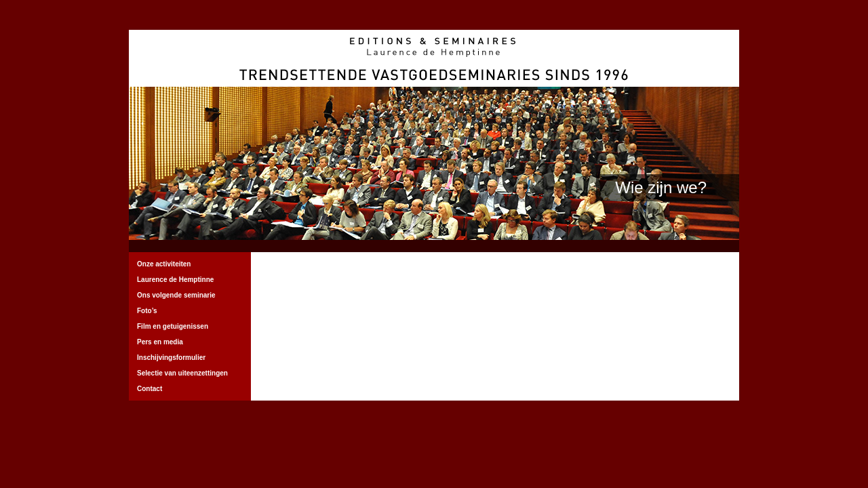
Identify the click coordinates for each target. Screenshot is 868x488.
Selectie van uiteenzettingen (182, 373)
